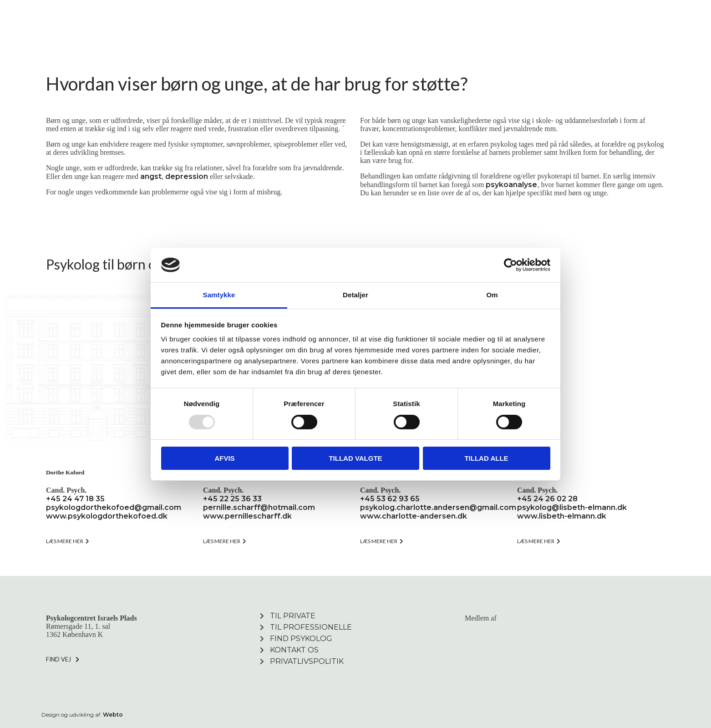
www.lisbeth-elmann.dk (562, 516)
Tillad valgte (355, 458)
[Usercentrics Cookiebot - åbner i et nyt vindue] (510, 265)
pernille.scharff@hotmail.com (259, 507)
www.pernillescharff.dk (247, 516)
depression (187, 176)
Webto (113, 715)
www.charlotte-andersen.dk (414, 516)
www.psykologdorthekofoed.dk (107, 516)
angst (151, 176)
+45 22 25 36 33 (232, 499)
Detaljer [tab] (355, 295)
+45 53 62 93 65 (390, 499)
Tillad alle (486, 458)
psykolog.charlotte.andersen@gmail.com (438, 507)
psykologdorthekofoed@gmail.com (114, 507)
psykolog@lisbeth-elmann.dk (572, 507)
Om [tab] (492, 295)
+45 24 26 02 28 (547, 499)
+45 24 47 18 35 (75, 499)
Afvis (224, 458)
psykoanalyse (511, 185)
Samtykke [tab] (219, 295)
